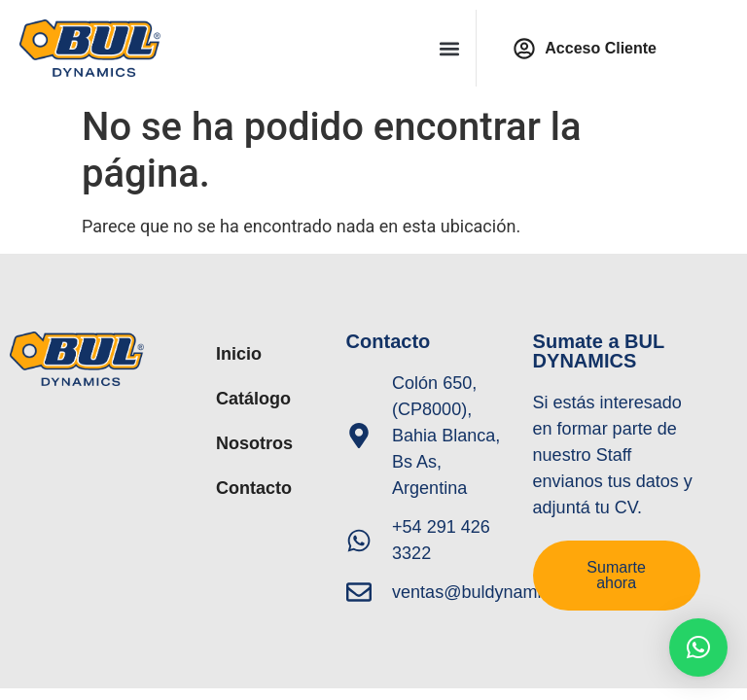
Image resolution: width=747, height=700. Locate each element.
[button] (450, 48)
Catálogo (253, 399)
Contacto (254, 488)
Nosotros (254, 443)
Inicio (239, 354)
